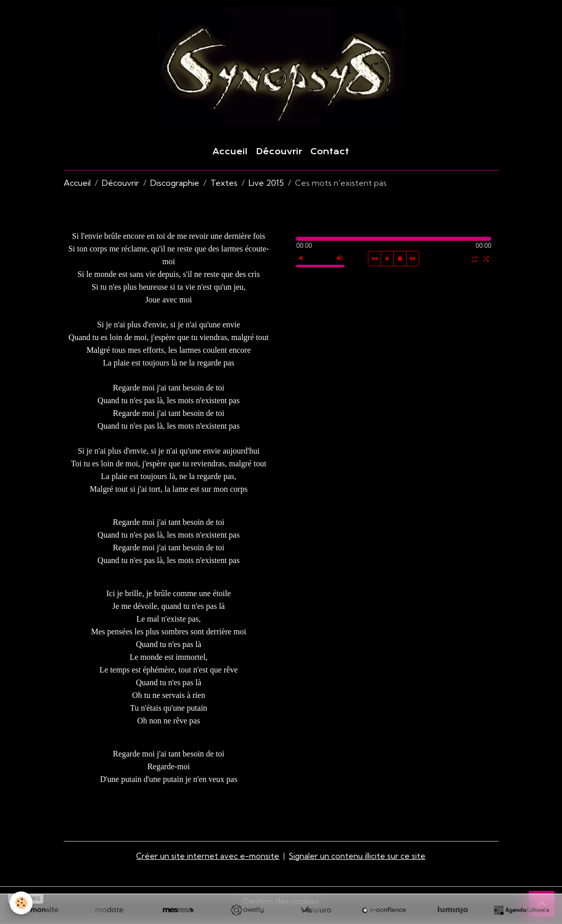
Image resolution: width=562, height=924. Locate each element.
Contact (330, 161)
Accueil (230, 161)
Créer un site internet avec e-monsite (207, 864)
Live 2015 (266, 192)
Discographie (175, 192)
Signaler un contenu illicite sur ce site (358, 864)
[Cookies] (22, 903)
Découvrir (279, 161)
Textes (224, 192)
